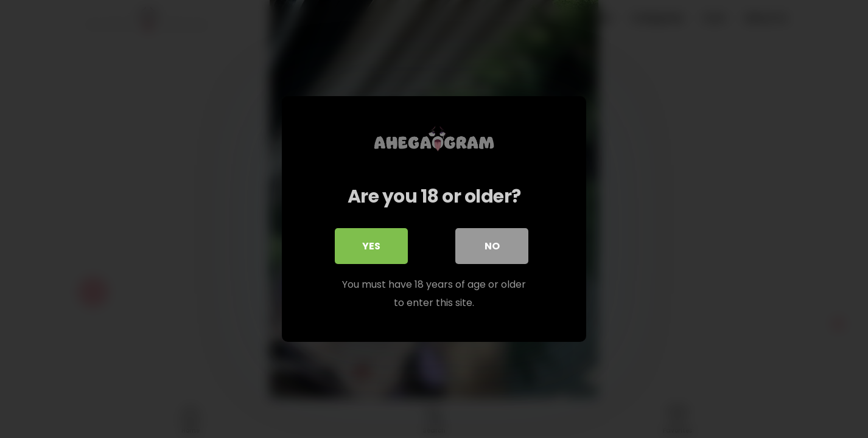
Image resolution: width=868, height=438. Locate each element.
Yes (371, 246)
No (492, 246)
